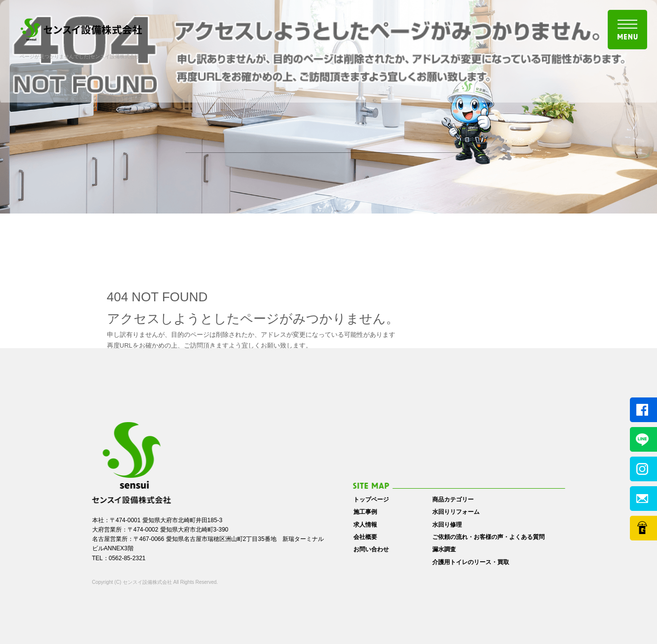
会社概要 (365, 537)
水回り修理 (447, 525)
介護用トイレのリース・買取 (471, 562)
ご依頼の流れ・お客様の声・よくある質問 (488, 537)
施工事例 (365, 512)
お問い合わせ (371, 549)
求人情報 (365, 525)
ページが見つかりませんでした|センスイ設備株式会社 (80, 56)
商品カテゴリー (453, 500)
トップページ (371, 500)
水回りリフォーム (456, 512)
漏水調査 (444, 549)
